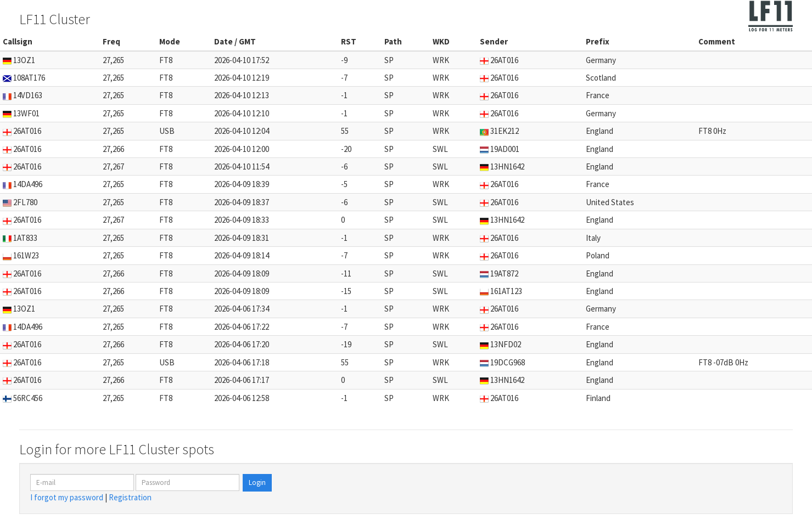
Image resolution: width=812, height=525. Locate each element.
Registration (130, 497)
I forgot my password (67, 497)
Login (257, 482)
